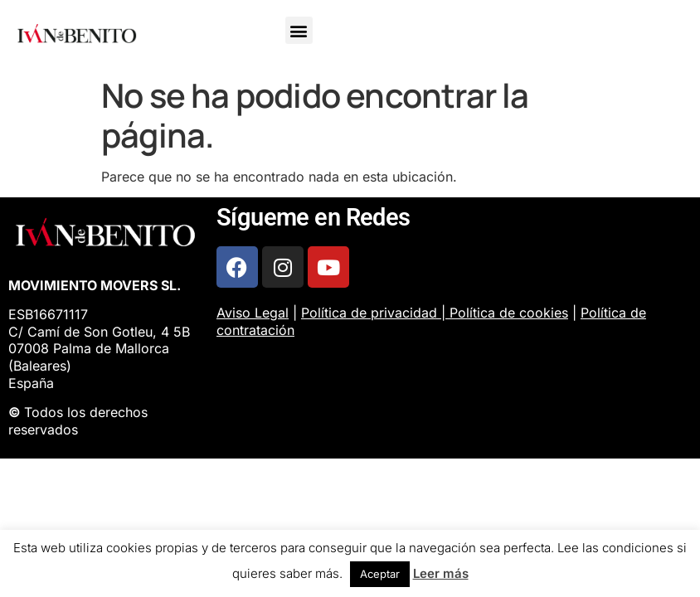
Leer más (441, 573)
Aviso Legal (253, 313)
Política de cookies (509, 313)
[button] (299, 30)
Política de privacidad (369, 313)
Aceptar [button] (380, 574)
